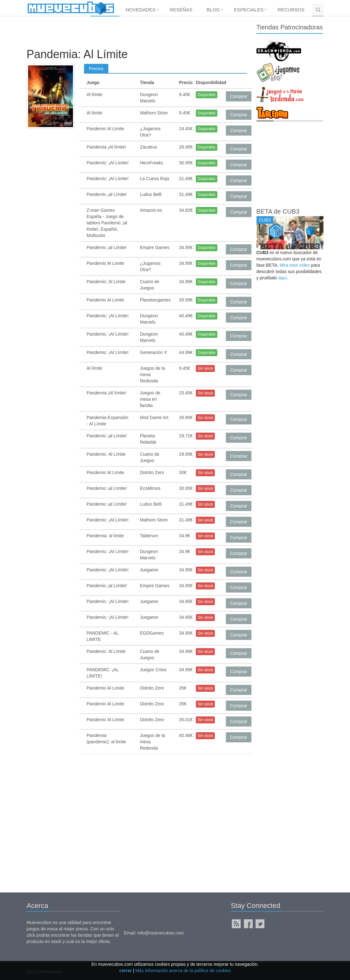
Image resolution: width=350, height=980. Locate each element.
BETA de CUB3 (278, 211)
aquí (283, 278)
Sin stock (205, 368)
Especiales (249, 10)
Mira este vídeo (295, 265)
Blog (213, 10)
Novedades (141, 10)
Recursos (291, 10)
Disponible (207, 95)
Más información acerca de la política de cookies (183, 971)
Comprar (238, 96)
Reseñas (181, 10)
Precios (96, 69)
